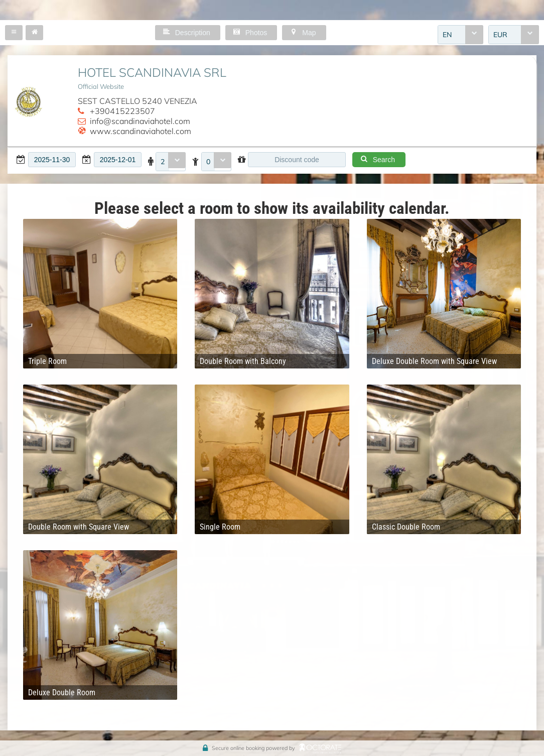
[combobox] (460, 35)
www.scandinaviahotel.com (141, 131)
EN (447, 35)
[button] (14, 33)
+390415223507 (122, 111)
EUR (500, 35)
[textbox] (52, 160)
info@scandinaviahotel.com (140, 121)
